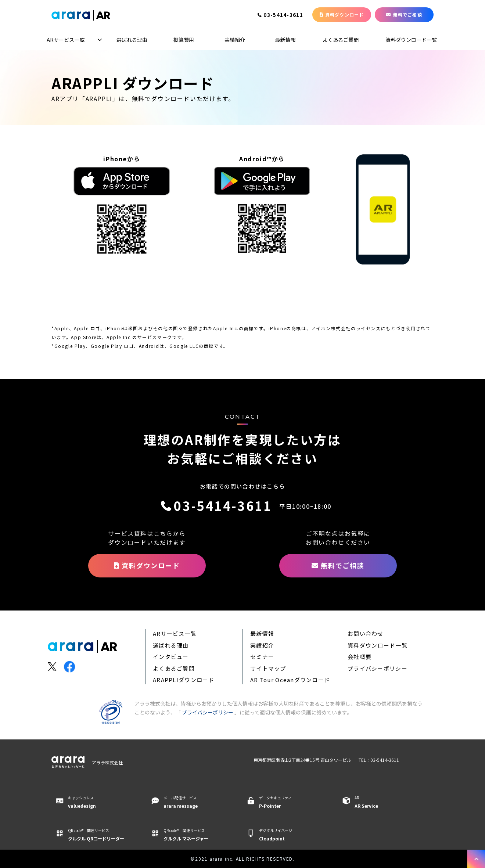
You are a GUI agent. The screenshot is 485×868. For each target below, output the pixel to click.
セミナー (262, 657)
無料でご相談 (408, 15)
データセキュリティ (291, 802)
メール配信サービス (196, 802)
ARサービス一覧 (66, 40)
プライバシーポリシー (378, 668)
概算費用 (184, 40)
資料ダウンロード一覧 (411, 40)
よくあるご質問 (341, 40)
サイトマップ (268, 668)
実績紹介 (235, 40)
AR (387, 802)
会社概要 (360, 657)
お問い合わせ (366, 633)
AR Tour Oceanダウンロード (290, 680)
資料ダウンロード (345, 15)
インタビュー (171, 657)
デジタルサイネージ (291, 835)
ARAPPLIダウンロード (184, 680)
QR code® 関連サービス (100, 835)
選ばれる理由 (132, 40)
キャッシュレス (100, 802)
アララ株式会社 (107, 762)
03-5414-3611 (283, 15)
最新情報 (285, 40)
